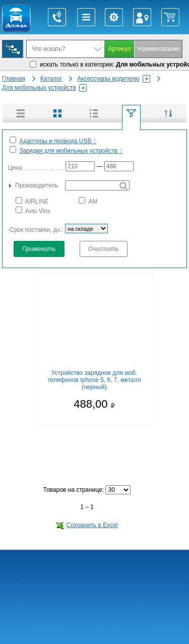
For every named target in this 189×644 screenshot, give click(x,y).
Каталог (51, 79)
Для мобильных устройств (44, 88)
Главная (14, 79)
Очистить (104, 249)
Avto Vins (33, 211)
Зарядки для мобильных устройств (71, 151)
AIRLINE (32, 201)
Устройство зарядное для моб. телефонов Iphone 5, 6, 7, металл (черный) (94, 380)
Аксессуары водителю (113, 79)
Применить (39, 249)
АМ (88, 201)
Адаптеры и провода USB (58, 141)
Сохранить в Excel (87, 525)
